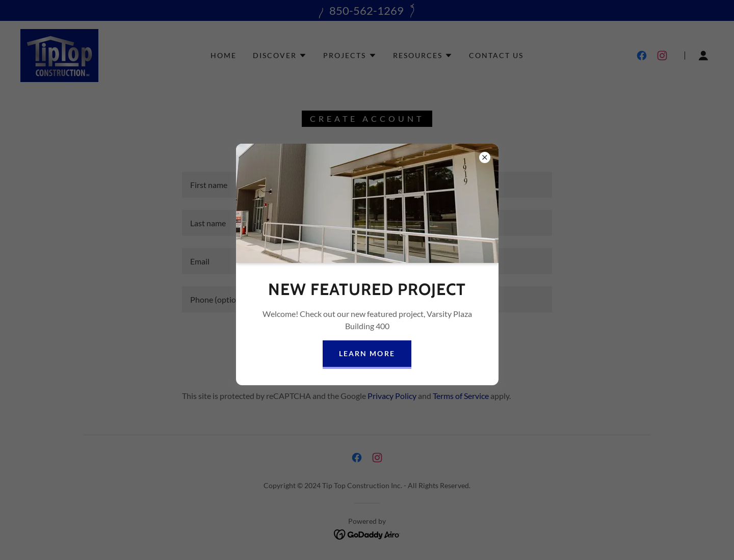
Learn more (367, 353)
